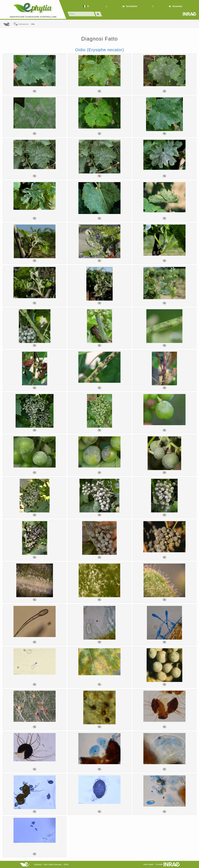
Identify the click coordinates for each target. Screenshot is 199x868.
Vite (33, 24)
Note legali (148, 864)
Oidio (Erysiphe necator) (99, 50)
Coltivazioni (21, 24)
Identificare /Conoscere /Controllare (33, 17)
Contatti (159, 864)
